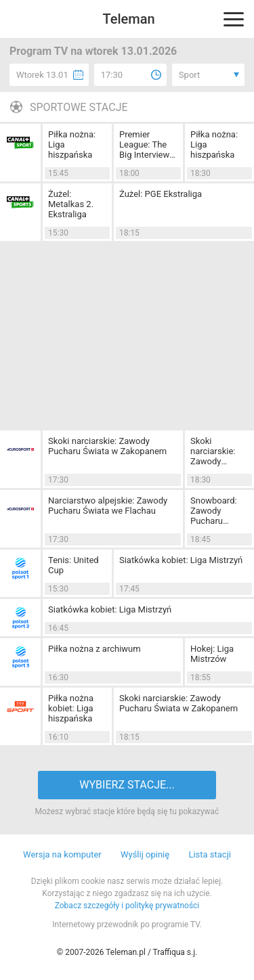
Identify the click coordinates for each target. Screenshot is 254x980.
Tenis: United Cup (73, 565)
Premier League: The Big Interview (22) (144, 144)
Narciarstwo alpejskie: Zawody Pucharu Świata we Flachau (108, 506)
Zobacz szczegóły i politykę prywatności (127, 906)
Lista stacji (210, 854)
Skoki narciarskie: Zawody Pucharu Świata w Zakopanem (107, 446)
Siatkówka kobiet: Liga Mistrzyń (181, 560)
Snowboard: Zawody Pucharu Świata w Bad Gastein (217, 511)
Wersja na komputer (62, 854)
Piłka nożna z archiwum (94, 649)
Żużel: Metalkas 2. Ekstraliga (71, 204)
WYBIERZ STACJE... (127, 785)
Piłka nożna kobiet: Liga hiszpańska (71, 708)
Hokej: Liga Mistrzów (212, 654)
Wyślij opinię (145, 854)
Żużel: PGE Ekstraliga (161, 194)
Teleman (128, 19)
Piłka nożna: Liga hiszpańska (72, 144)
